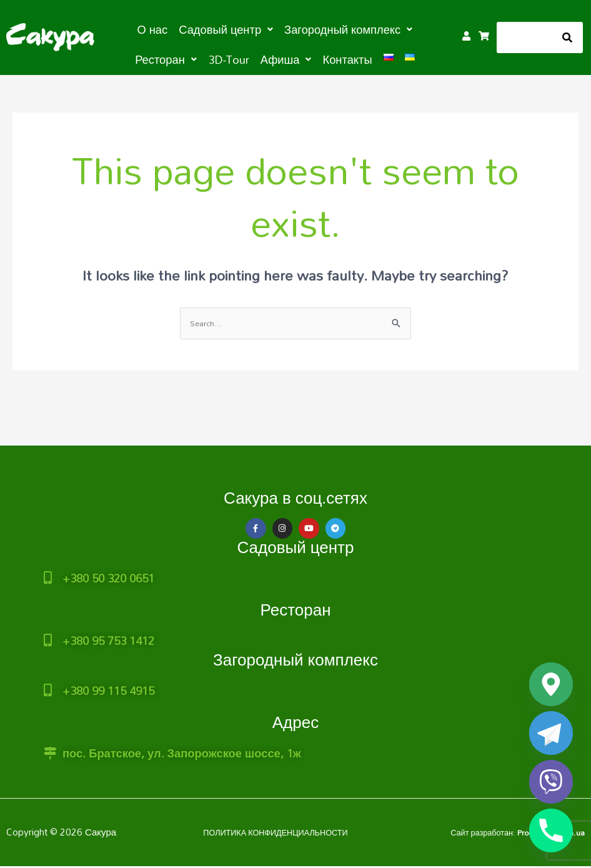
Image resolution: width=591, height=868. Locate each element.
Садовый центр (296, 547)
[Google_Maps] (551, 684)
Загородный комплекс (295, 654)
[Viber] (551, 782)
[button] (198, 29)
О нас (132, 29)
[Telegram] (551, 733)
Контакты (306, 57)
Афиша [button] (250, 57)
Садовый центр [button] (198, 29)
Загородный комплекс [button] (308, 29)
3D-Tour (198, 57)
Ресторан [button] (403, 29)
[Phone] (551, 831)
